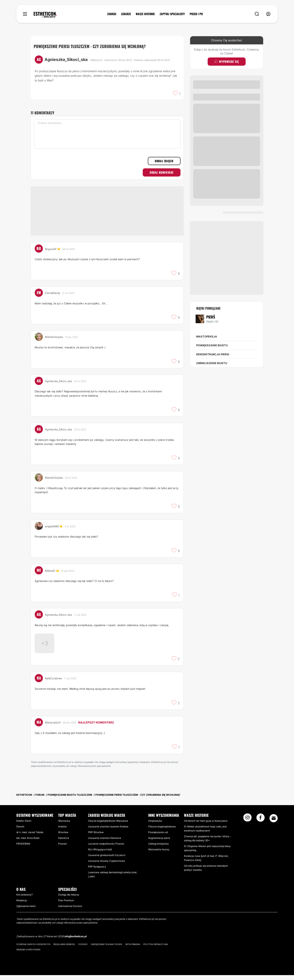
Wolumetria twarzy (159, 854)
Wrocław (63, 837)
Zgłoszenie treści (26, 911)
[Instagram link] (247, 824)
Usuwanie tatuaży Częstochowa (106, 866)
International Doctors (70, 911)
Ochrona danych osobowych (33, 949)
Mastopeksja (207, 336)
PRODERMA (23, 849)
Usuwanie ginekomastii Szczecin (107, 860)
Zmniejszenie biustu (212, 363)
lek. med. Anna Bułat (28, 843)
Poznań (62, 849)
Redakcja (22, 905)
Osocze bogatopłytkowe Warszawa (108, 826)
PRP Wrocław (96, 837)
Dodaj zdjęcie (164, 161)
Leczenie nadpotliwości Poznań (106, 849)
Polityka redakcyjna (156, 949)
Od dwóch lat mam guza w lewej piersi (206, 826)
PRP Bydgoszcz (97, 871)
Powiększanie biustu (212, 345)
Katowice (64, 843)
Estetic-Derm (24, 826)
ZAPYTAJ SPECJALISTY (172, 14)
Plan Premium (66, 905)
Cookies (83, 949)
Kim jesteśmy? (24, 900)
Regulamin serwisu (64, 949)
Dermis (20, 831)
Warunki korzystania (28, 954)
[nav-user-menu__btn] (268, 14)
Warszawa (64, 826)
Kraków (62, 831)
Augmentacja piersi (159, 843)
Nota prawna (133, 949)
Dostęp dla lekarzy (69, 900)
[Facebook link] (261, 824)
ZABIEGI (112, 14)
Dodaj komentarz (162, 172)
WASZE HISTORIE (145, 14)
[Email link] (274, 823)
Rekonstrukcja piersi (213, 354)
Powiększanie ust (158, 837)
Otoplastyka (155, 826)
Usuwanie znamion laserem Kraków (108, 831)
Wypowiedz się (227, 61)
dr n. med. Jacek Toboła (30, 837)
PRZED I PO (196, 14)
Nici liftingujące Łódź (100, 854)
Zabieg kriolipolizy (159, 849)
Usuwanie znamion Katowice (105, 843)
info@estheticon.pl (75, 941)
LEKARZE (126, 14)
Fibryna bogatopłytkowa (162, 831)
